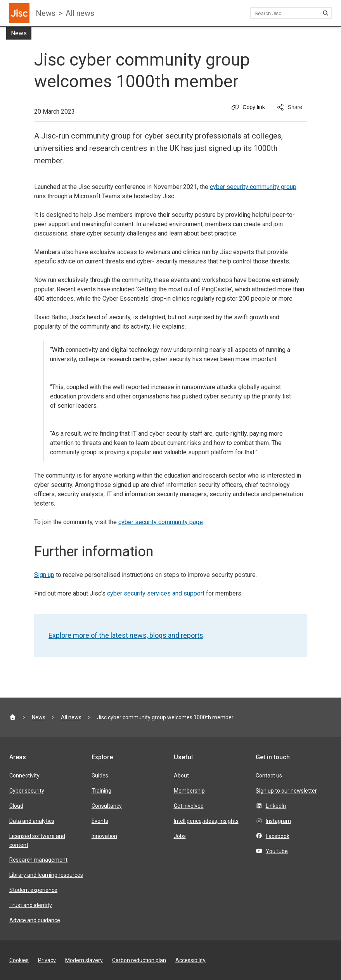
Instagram (278, 821)
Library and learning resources (46, 875)
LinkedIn (276, 806)
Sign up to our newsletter (286, 791)
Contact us (269, 776)
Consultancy (107, 806)
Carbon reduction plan (139, 960)
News (46, 13)
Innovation (104, 836)
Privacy (47, 960)
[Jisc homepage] (19, 13)
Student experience (33, 890)
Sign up (44, 575)
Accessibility (190, 960)
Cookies (19, 960)
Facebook (278, 836)
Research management (38, 860)
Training (101, 791)
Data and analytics (32, 821)
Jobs (180, 836)
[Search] (325, 13)
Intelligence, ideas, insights (206, 821)
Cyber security (27, 791)
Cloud (16, 806)
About (181, 776)
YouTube (277, 851)
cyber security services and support (156, 593)
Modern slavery (84, 960)
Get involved (189, 806)
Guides (100, 776)
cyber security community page (161, 522)
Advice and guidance (35, 920)
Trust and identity (31, 905)
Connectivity (24, 776)
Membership (189, 791)
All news (80, 13)
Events (100, 821)
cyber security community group (253, 187)
